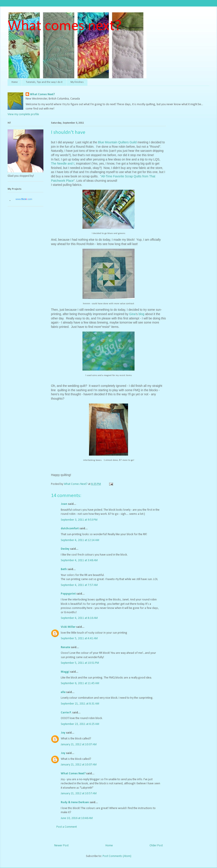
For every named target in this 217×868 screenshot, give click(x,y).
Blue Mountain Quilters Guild (117, 142)
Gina (132, 314)
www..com (24, 199)
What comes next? (65, 26)
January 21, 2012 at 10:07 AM (79, 745)
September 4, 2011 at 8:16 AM (79, 618)
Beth (64, 569)
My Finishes (77, 82)
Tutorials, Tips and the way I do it (44, 82)
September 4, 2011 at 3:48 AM (79, 560)
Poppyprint (68, 594)
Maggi (65, 672)
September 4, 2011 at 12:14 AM (80, 540)
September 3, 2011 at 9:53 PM (79, 520)
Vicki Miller (68, 627)
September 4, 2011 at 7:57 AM (79, 585)
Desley (65, 549)
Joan (64, 504)
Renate (65, 647)
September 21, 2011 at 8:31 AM (80, 704)
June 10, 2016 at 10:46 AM (77, 818)
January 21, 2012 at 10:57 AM (79, 794)
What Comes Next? (42, 94)
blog (142, 314)
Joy (63, 733)
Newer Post (61, 846)
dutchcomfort (70, 529)
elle (63, 692)
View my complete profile (23, 114)
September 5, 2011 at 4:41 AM (79, 638)
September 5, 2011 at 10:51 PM (80, 663)
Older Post (156, 846)
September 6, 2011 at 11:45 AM (80, 683)
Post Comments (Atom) (117, 856)
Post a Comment (67, 827)
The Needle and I (63, 163)
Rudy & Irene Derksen (75, 802)
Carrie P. (66, 713)
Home (15, 82)
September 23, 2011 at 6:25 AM (80, 724)
